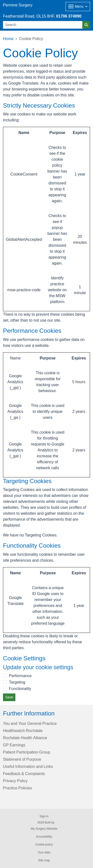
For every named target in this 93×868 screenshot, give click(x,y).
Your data (44, 852)
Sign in (44, 816)
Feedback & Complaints (24, 774)
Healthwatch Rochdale (23, 731)
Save (9, 697)
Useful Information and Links (28, 766)
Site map (44, 860)
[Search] (43, 25)
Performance (20, 676)
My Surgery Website (44, 829)
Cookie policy (44, 845)
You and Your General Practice (30, 723)
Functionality (20, 689)
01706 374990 (69, 16)
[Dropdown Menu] (78, 7)
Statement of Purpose (22, 759)
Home (8, 39)
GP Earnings (14, 745)
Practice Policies (17, 788)
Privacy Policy (15, 781)
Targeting (17, 682)
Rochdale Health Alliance (25, 738)
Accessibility (44, 837)
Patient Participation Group (27, 752)
